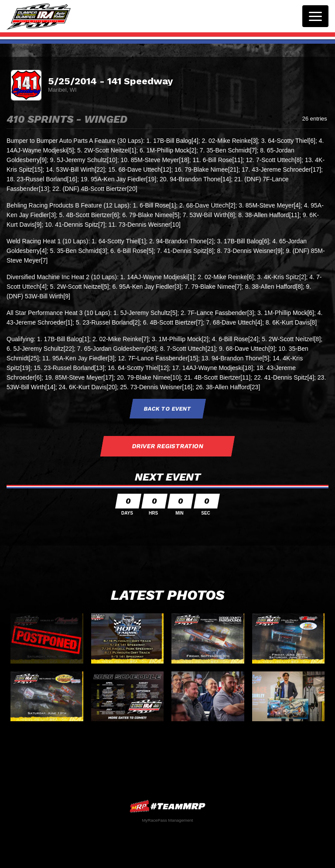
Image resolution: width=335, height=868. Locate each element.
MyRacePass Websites (167, 806)
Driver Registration (167, 446)
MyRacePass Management (167, 820)
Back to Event (167, 409)
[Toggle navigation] (315, 16)
